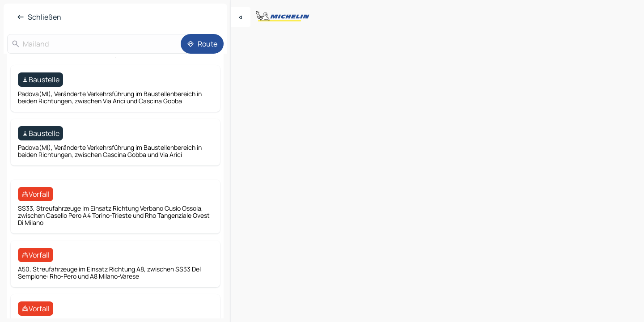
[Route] (202, 44)
